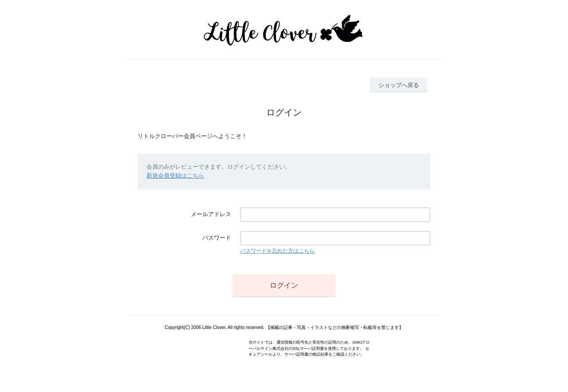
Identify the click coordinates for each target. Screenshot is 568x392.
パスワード (217, 238)
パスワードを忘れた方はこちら (277, 251)
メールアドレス (211, 214)
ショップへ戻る (399, 85)
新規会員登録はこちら (175, 176)
